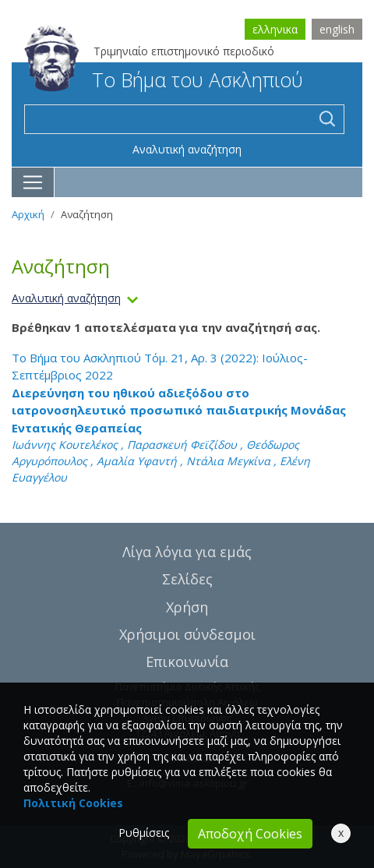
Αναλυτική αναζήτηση (187, 149)
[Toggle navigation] (33, 182)
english (337, 29)
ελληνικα (275, 29)
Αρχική (28, 214)
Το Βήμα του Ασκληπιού (164, 79)
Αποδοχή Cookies (250, 834)
